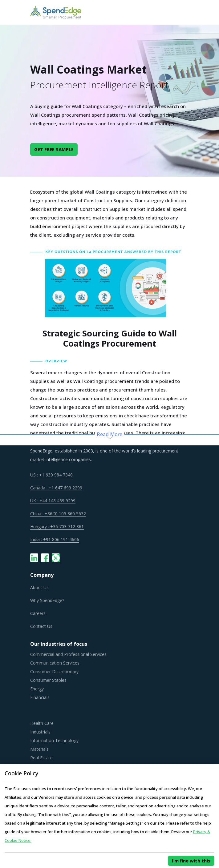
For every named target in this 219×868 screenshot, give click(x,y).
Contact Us (41, 626)
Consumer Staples (48, 680)
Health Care (42, 723)
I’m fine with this (191, 861)
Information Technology (54, 740)
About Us (39, 587)
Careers (38, 613)
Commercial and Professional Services (68, 654)
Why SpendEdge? (47, 600)
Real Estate (41, 758)
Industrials (40, 732)
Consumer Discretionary (54, 671)
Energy (37, 689)
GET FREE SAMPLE (54, 149)
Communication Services (55, 663)
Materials (39, 749)
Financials (40, 697)
